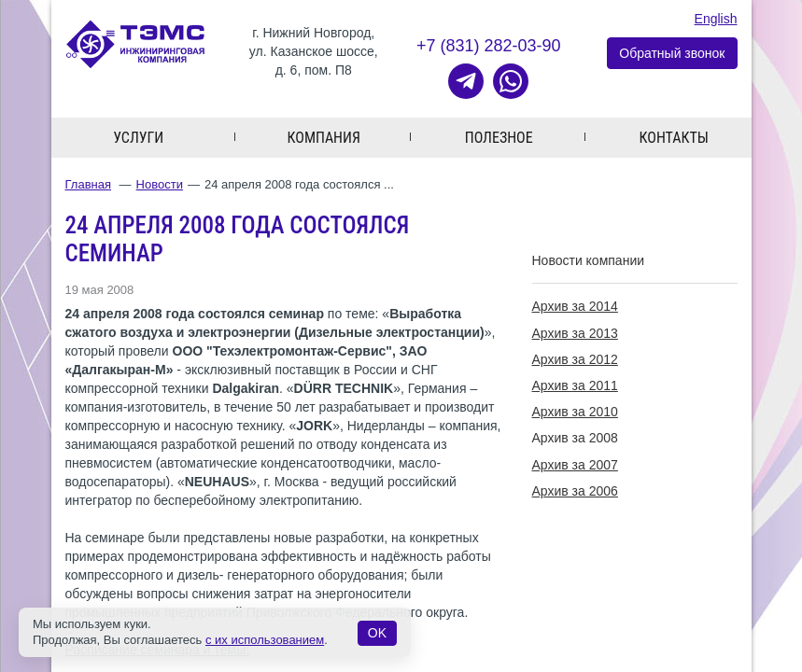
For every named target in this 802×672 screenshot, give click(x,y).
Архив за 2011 (575, 385)
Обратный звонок (672, 53)
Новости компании (589, 260)
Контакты (674, 138)
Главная (88, 184)
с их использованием (265, 640)
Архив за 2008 (575, 438)
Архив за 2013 (575, 333)
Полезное (499, 138)
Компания (324, 138)
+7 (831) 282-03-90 (489, 46)
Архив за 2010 (575, 412)
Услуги (138, 138)
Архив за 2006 (575, 491)
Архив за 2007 (575, 465)
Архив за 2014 (575, 306)
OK (377, 633)
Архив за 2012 (575, 359)
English (716, 19)
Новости (160, 184)
